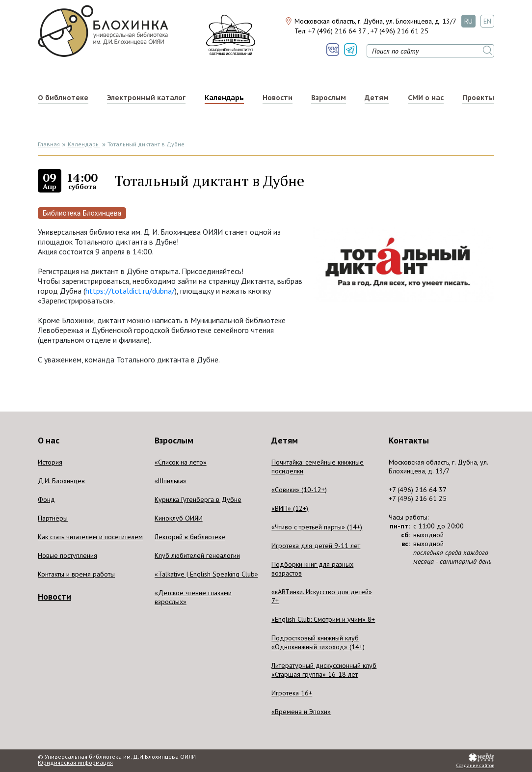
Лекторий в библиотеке (190, 537)
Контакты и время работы (76, 574)
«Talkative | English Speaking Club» (206, 574)
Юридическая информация (75, 763)
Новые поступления (67, 555)
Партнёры (53, 518)
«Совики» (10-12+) (299, 490)
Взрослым (329, 98)
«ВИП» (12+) (290, 508)
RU (468, 21)
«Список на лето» (181, 462)
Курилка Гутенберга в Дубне (198, 499)
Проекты (478, 98)
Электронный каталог (146, 98)
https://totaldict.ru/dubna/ (130, 291)
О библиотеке (63, 98)
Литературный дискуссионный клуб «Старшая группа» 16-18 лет (324, 670)
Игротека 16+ (292, 693)
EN (487, 21)
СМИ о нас (426, 98)
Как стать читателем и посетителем (90, 537)
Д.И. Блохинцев (61, 481)
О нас (49, 441)
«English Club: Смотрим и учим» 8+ (323, 619)
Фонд (46, 499)
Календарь (224, 98)
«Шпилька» (171, 481)
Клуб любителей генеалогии (197, 555)
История (50, 462)
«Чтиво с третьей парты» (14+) (317, 527)
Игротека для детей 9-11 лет (316, 546)
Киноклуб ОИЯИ (179, 518)
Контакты (409, 441)
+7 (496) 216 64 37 (337, 31)
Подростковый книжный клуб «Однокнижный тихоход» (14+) (318, 642)
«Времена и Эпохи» (301, 712)
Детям (377, 98)
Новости (278, 98)
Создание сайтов (475, 766)
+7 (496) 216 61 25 (399, 31)
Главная (49, 144)
